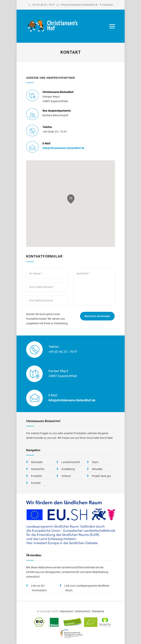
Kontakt (36, 483)
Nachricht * (94, 287)
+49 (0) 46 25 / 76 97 (43, 5)
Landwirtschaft (71, 462)
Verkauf (66, 476)
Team (95, 462)
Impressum (67, 611)
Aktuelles (97, 469)
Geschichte (38, 469)
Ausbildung (68, 469)
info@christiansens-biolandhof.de (79, 5)
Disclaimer (98, 611)
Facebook (108, 5)
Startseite (37, 462)
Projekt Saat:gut (101, 476)
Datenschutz (83, 611)
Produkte (36, 476)
